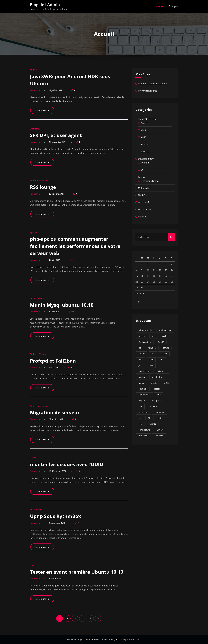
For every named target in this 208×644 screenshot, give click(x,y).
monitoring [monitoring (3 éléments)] (157, 377)
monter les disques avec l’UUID (67, 464)
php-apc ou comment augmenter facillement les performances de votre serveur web (75, 246)
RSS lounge (43, 187)
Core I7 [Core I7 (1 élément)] (161, 342)
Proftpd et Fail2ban (53, 361)
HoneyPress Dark (117, 640)
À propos (173, 6)
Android (34, 70)
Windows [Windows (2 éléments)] (159, 436)
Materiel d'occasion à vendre (152, 84)
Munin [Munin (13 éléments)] (142, 383)
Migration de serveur (55, 412)
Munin (33, 298)
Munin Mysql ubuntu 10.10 (62, 305)
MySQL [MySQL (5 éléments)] (167, 383)
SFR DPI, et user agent (56, 135)
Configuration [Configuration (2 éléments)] (145, 342)
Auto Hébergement (39, 180)
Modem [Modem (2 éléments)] (142, 377)
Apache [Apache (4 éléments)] (142, 336)
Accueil (159, 6)
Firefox (141, 177)
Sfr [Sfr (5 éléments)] (149, 418)
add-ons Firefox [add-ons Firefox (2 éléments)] (146, 330)
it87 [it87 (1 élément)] (151, 360)
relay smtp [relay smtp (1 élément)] (143, 412)
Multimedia (35, 509)
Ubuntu (33, 458)
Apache (33, 232)
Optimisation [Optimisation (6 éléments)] (144, 395)
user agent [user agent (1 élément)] (143, 436)
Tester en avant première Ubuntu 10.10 (77, 572)
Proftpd (33, 354)
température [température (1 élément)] (144, 430)
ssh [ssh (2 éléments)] (140, 424)
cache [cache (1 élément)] (165, 336)
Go (172, 237)
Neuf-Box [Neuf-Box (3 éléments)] (143, 389)
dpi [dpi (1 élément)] (140, 348)
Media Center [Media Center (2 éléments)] (145, 371)
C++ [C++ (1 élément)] (154, 336)
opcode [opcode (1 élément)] (157, 389)
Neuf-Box (143, 195)
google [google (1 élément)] (164, 354)
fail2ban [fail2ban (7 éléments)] (152, 348)
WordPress (94, 640)
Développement (146, 159)
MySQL (41, 298)
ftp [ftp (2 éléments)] (153, 354)
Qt (142, 170)
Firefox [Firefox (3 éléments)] (142, 354)
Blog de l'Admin (45, 5)
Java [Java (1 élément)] (162, 360)
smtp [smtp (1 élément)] (160, 418)
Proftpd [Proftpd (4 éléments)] (155, 400)
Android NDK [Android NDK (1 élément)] (165, 330)
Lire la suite (42, 110)
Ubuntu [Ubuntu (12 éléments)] (160, 430)
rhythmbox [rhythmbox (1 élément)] (160, 412)
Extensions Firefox (150, 181)
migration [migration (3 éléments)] (162, 371)
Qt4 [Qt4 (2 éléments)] (140, 406)
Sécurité (43, 354)
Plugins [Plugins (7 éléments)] (142, 400)
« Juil (138, 302)
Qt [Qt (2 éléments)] (167, 400)
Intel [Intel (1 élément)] (141, 360)
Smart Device (36, 129)
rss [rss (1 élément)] (140, 418)
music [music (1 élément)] (154, 383)
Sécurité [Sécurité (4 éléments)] (152, 424)
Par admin (35, 90)
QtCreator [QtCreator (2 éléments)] (153, 406)
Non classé (144, 202)
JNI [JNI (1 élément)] (140, 365)
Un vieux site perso (148, 91)
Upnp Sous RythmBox (56, 516)
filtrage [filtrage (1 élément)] (166, 348)
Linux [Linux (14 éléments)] (150, 365)
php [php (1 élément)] (159, 395)
